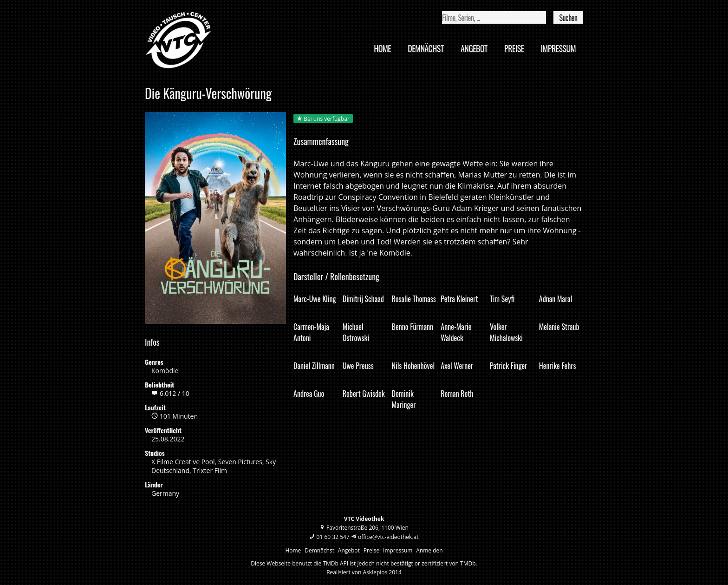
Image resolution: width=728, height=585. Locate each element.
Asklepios (375, 572)
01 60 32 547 (333, 537)
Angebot (474, 48)
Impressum (558, 48)
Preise (514, 48)
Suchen (568, 18)
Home (382, 48)
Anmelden (429, 550)
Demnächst (426, 48)
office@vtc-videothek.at (388, 537)
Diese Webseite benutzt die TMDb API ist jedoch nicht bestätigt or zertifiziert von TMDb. (364, 563)
